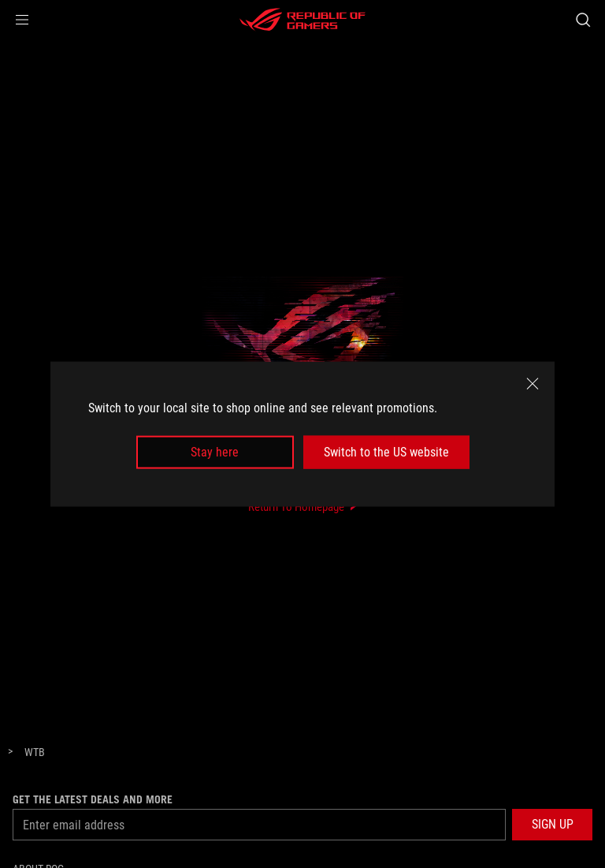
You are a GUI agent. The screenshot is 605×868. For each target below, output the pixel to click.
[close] (533, 383)
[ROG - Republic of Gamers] (302, 20)
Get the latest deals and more (93, 799)
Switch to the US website (386, 452)
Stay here (215, 452)
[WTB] (35, 753)
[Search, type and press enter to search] (583, 20)
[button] (22, 20)
